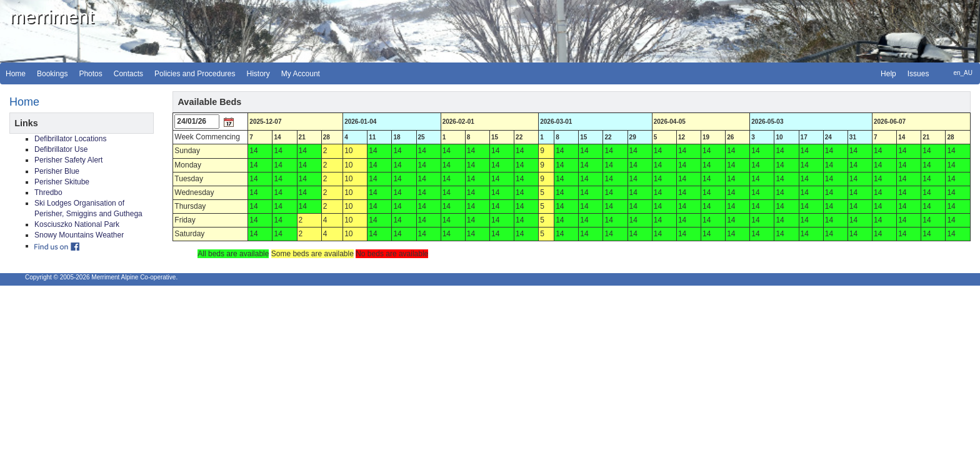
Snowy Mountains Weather (79, 235)
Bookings (52, 74)
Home (16, 74)
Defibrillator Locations (70, 139)
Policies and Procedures (195, 74)
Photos (90, 74)
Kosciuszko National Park (77, 224)
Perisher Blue (57, 171)
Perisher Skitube (62, 182)
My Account (301, 74)
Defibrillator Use (61, 149)
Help (888, 74)
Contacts (128, 74)
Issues (918, 74)
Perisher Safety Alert (68, 160)
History (258, 74)
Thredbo (48, 192)
